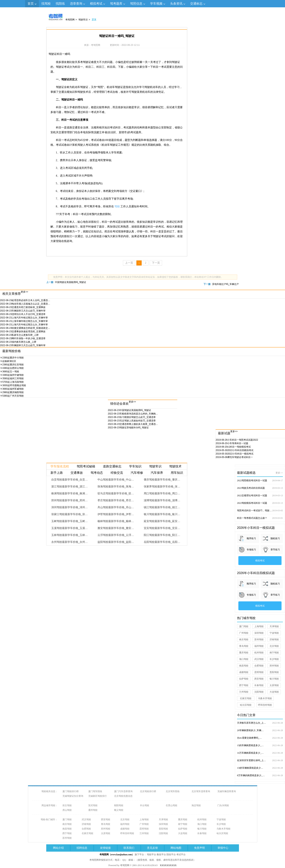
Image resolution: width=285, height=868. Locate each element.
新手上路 (57, 473)
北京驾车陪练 (173, 791)
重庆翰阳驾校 (12, 392)
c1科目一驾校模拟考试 (233, 447)
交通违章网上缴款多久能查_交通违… (133, 424)
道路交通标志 (112, 466)
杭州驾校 (259, 653)
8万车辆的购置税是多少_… (260, 775)
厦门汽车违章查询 (123, 791)
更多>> (24, 292)
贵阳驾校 (274, 672)
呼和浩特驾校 (265, 705)
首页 (31, 4)
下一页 (156, 263)
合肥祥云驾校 (12, 368)
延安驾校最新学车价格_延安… (162, 521)
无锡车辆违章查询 (227, 791)
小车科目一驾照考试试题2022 (237, 440)
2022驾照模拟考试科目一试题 (260, 480)
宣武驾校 (93, 805)
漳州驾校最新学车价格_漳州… (70, 507)
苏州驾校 (259, 639)
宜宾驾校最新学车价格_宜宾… (162, 528)
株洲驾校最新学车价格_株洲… (70, 493)
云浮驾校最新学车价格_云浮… (116, 535)
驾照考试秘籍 (86, 466)
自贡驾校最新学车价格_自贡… (70, 480)
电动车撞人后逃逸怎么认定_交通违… (25, 304)
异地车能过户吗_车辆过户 (226, 284)
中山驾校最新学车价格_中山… (116, 480)
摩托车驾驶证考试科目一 (234, 457)
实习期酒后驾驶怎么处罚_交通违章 (132, 417)
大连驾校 (274, 692)
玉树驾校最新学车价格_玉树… (70, 521)
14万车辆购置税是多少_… (260, 753)
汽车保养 (157, 473)
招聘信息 (82, 848)
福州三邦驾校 (12, 378)
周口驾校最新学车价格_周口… (162, 493)
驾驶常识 (83, 20)
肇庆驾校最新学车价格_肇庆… (162, 480)
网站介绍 (58, 848)
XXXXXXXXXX (168, 865)
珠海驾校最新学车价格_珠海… (116, 486)
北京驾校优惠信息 (123, 796)
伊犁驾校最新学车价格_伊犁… (116, 514)
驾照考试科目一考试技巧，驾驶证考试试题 (260, 511)
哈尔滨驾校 (246, 705)
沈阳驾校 (259, 692)
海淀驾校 (196, 805)
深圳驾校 (259, 633)
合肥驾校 (259, 666)
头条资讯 (176, 4)
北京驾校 (274, 646)
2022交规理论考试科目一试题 (260, 496)
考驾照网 (70, 20)
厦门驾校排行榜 (71, 791)
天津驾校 (274, 626)
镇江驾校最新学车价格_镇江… (162, 507)
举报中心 (223, 848)
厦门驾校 (244, 626)
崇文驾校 (67, 805)
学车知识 (135, 466)
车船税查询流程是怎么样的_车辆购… (133, 414)
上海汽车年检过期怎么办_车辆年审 (24, 318)
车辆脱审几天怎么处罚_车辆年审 (23, 311)
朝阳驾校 (119, 805)
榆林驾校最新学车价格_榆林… (116, 521)
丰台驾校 (145, 805)
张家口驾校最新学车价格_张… (70, 514)
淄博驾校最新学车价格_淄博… (162, 500)
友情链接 (105, 848)
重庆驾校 (244, 653)
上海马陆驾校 (12, 382)
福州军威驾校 (12, 389)
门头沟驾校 (223, 805)
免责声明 (199, 848)
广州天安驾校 (12, 396)
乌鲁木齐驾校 (265, 698)
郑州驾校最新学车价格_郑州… (70, 500)
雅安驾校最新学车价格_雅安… (116, 528)
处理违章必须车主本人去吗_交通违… (25, 300)
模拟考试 (96, 4)
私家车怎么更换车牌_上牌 (19, 335)
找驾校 (46, 4)
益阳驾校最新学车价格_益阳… (116, 542)
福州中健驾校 (12, 375)
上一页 (129, 263)
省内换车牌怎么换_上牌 (18, 342)
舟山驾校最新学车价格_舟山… (116, 507)
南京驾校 (244, 639)
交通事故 (77, 473)
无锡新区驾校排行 (98, 796)
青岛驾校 (244, 646)
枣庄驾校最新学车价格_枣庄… (116, 500)
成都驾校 (244, 672)
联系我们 (129, 848)
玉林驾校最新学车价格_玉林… (70, 535)
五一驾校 (10, 372)
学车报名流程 (60, 466)
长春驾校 (259, 685)
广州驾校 (244, 633)
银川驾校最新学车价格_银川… (162, 514)
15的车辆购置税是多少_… (260, 745)
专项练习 (251, 550)
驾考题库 (116, 4)
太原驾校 (274, 685)
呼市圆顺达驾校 (13, 385)
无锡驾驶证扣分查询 (73, 796)
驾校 (117, 206)
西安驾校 (259, 679)
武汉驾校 (259, 659)
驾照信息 (136, 4)
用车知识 (177, 473)
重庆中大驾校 (12, 358)
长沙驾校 (274, 659)
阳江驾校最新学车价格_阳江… (162, 535)
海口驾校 (244, 659)
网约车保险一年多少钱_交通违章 (23, 338)
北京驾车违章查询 (201, 791)
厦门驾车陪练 (95, 791)
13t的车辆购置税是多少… (260, 768)
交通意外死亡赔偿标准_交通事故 (23, 307)
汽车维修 (137, 473)
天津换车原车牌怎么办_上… (260, 723)
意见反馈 (152, 848)
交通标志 (196, 4)
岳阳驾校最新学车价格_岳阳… (162, 542)
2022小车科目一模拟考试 (235, 454)
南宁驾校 (274, 653)
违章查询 (76, 4)
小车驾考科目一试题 (232, 443)
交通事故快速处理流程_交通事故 (23, 331)
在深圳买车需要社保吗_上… (260, 760)
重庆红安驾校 (12, 365)
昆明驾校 (259, 672)
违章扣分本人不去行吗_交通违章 (23, 314)
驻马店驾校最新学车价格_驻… (116, 493)
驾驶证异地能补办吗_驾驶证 (128, 428)
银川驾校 (274, 679)
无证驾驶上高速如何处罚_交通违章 (132, 421)
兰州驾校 (244, 692)
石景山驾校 (172, 805)
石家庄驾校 (246, 698)
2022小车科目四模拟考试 (235, 450)
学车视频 (156, 4)
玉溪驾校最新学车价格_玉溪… (70, 528)
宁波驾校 (274, 633)
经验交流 (117, 473)
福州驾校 (259, 646)
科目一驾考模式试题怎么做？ (260, 518)
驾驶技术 (175, 466)
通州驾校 (93, 810)
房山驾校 (67, 810)
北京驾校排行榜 (148, 791)
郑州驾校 (274, 666)
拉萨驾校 (244, 679)
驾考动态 (97, 473)
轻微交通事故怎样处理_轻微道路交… (25, 328)
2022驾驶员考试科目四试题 (260, 488)
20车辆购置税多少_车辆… (260, 730)
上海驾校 (259, 626)
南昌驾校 (244, 666)
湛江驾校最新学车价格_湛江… (70, 486)
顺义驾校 (119, 810)
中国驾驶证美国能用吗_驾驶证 (71, 282)
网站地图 (176, 848)
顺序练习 (251, 538)
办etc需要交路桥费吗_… (260, 738)
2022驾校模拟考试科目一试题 (260, 503)
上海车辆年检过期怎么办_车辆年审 (24, 321)
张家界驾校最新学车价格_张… (162, 486)
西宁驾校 (244, 685)
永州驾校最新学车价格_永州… (70, 542)
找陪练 (60, 4)
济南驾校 (274, 639)
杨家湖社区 (8, 361)
